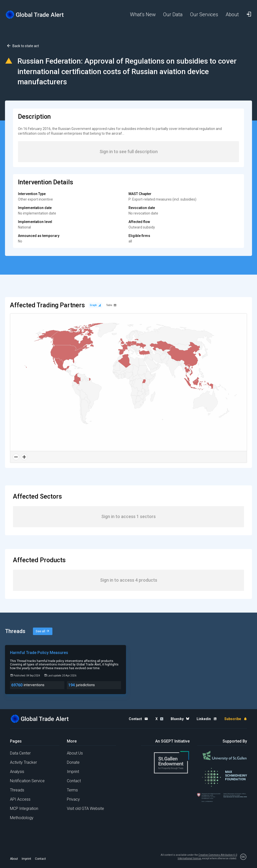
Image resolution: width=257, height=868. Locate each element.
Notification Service (27, 781)
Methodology (22, 818)
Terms (72, 790)
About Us (75, 753)
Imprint (73, 772)
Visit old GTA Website (85, 809)
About (14, 859)
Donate (73, 762)
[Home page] (35, 15)
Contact (74, 781)
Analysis (17, 772)
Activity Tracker (23, 762)
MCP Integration (24, 809)
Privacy (73, 799)
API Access (20, 799)
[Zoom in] (24, 457)
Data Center (20, 753)
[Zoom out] (16, 457)
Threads (17, 790)
